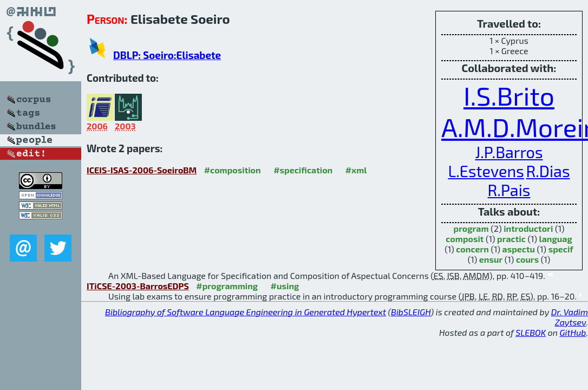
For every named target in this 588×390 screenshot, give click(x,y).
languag (556, 239)
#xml (356, 170)
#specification (303, 170)
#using (285, 286)
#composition (233, 170)
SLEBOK (531, 332)
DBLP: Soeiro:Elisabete (167, 55)
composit (465, 239)
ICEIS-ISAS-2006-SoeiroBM (142, 170)
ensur (491, 259)
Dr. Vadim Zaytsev (570, 317)
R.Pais (509, 190)
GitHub (573, 332)
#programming (227, 286)
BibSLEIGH (411, 312)
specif (561, 249)
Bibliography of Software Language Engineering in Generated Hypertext (246, 312)
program (471, 228)
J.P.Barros (509, 152)
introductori (528, 228)
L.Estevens (486, 171)
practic (511, 239)
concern (472, 249)
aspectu (519, 249)
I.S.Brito (509, 95)
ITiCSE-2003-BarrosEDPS (138, 286)
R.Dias (548, 171)
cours (527, 259)
